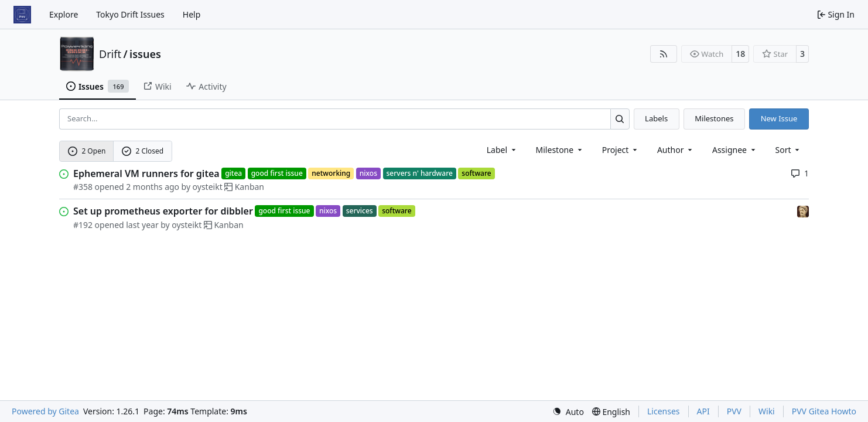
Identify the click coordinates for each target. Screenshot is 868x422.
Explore (64, 14)
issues (145, 54)
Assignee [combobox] (735, 150)
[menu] (789, 150)
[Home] (22, 15)
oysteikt (208, 187)
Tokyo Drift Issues (130, 14)
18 (740, 54)
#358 (83, 187)
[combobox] (502, 150)
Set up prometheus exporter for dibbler (163, 211)
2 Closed (143, 151)
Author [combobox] (676, 150)
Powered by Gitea (45, 411)
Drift (110, 54)
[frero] (803, 211)
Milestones (714, 118)
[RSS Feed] (664, 54)
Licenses (664, 411)
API (703, 411)
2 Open (87, 151)
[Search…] (620, 119)
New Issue (779, 118)
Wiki (767, 411)
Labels (656, 118)
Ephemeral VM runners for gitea (146, 173)
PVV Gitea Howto (824, 411)
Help (192, 14)
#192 (83, 225)
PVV (734, 411)
